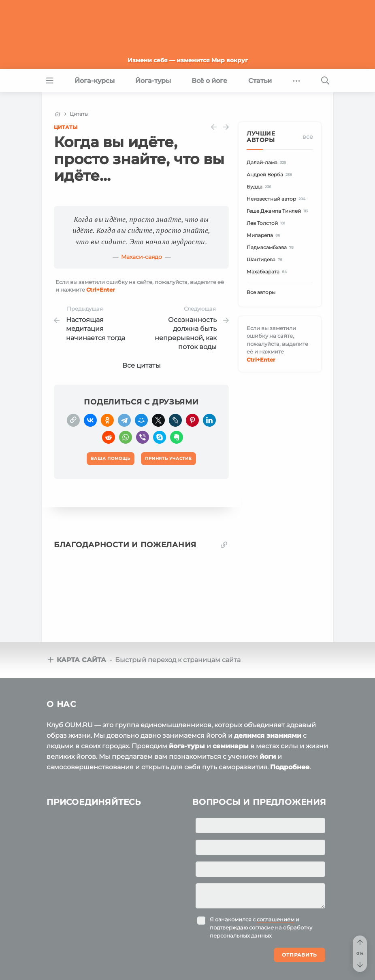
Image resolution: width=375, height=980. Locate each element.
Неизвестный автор (277, 199)
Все (308, 137)
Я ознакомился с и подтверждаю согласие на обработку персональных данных (261, 927)
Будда (260, 187)
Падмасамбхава (271, 247)
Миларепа (265, 235)
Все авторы (261, 292)
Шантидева (266, 259)
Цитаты (66, 127)
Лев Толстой (267, 223)
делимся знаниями (268, 736)
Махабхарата (268, 272)
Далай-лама (267, 162)
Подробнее (290, 767)
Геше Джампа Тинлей (278, 211)
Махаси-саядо (142, 257)
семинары (231, 746)
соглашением (276, 919)
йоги (268, 757)
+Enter (101, 290)
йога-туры (187, 746)
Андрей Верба (271, 175)
